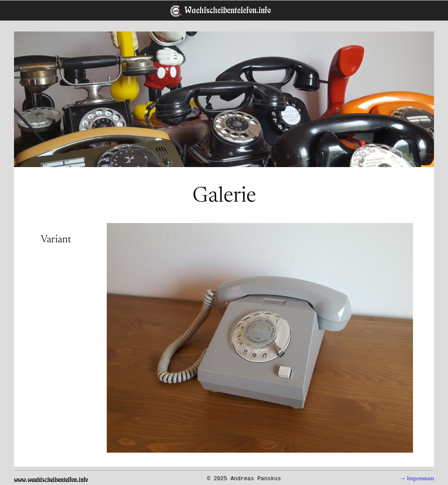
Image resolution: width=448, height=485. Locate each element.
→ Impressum (417, 479)
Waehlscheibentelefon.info (227, 10)
